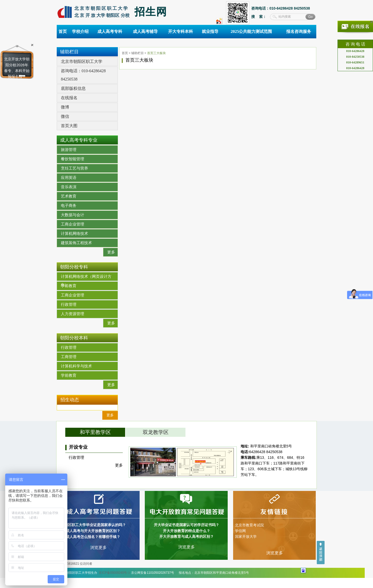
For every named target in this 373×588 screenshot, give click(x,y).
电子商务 (69, 206)
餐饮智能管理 (73, 159)
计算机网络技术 (74, 234)
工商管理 (69, 357)
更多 (111, 252)
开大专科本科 (181, 31)
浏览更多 (98, 547)
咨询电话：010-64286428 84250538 (83, 75)
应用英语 (69, 178)
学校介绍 (80, 31)
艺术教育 (69, 196)
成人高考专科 (110, 31)
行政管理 (69, 304)
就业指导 (210, 31)
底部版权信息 (73, 88)
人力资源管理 (73, 314)
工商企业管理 (73, 224)
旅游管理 (69, 150)
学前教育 (69, 286)
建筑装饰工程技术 (76, 243)
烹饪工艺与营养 (74, 168)
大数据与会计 (73, 215)
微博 (65, 107)
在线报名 (69, 98)
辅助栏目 (138, 53)
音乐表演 (69, 187)
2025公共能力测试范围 (251, 31)
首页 (63, 31)
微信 (65, 116)
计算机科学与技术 (76, 366)
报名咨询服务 (299, 31)
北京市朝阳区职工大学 (82, 61)
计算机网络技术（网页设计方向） (86, 278)
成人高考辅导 (145, 31)
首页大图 (69, 126)
